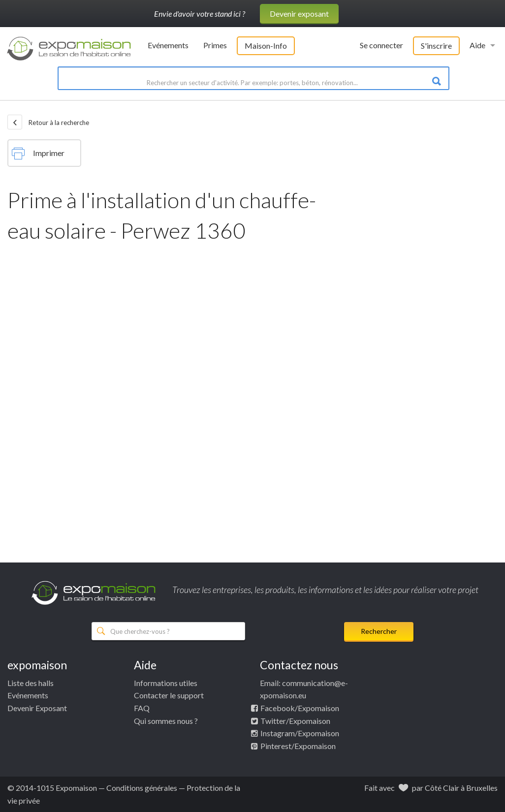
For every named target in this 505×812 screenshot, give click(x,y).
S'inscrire (436, 46)
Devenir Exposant (37, 708)
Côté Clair (442, 788)
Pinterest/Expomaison (298, 746)
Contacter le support (169, 695)
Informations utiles (166, 683)
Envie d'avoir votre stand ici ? (200, 14)
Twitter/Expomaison (295, 721)
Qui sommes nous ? (166, 721)
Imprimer (38, 154)
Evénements (168, 45)
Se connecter (381, 45)
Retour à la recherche (48, 122)
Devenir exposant (299, 14)
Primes (215, 45)
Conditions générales (142, 788)
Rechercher (379, 631)
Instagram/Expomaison (300, 733)
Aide (477, 45)
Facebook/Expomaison (300, 708)
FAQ (142, 708)
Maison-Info (266, 46)
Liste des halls (31, 683)
